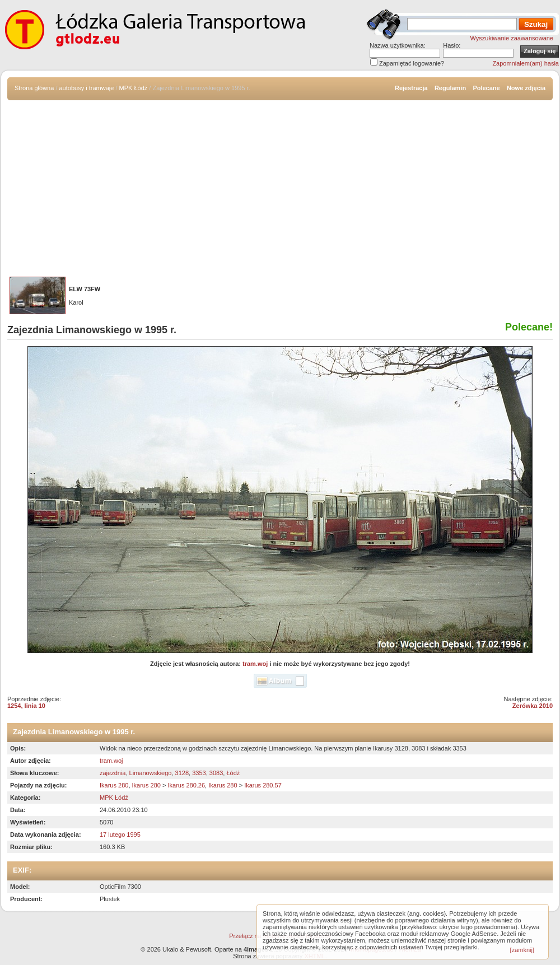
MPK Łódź (134, 88)
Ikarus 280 (114, 785)
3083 (216, 773)
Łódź (233, 773)
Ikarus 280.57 (263, 785)
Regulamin (450, 88)
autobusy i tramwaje (87, 88)
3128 (182, 773)
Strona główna (34, 88)
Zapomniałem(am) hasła (526, 63)
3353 (199, 773)
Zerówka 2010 (533, 706)
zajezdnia (113, 773)
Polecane (486, 88)
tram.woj (255, 664)
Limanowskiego (151, 773)
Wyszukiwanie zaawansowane (512, 38)
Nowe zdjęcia (526, 88)
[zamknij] (522, 950)
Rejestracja (411, 88)
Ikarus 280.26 (186, 785)
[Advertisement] (280, 184)
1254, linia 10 (26, 706)
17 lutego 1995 (120, 835)
